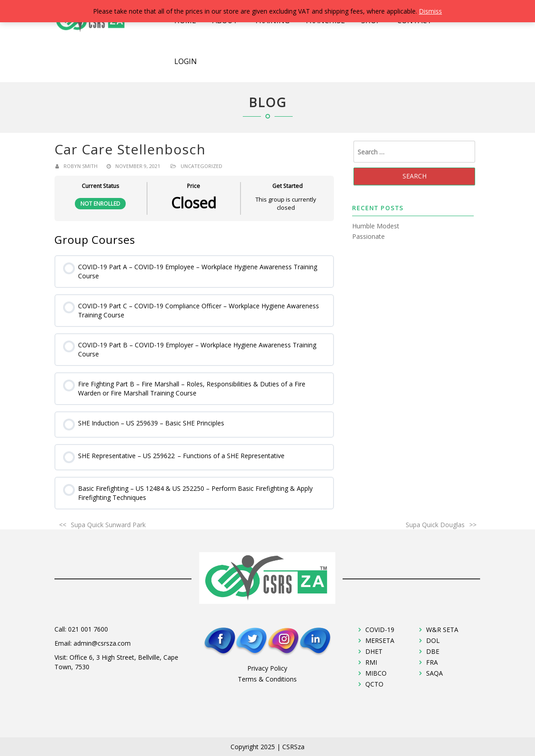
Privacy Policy (267, 668)
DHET (374, 651)
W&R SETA (442, 630)
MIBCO (376, 673)
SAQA (434, 673)
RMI (371, 662)
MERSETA (380, 640)
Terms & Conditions (267, 679)
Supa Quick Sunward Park (108, 525)
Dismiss (430, 11)
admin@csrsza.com (102, 643)
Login (186, 61)
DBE (433, 651)
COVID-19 (380, 630)
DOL (433, 640)
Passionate (368, 236)
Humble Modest (376, 226)
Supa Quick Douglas (435, 525)
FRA (432, 662)
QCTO (374, 684)
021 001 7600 (88, 629)
